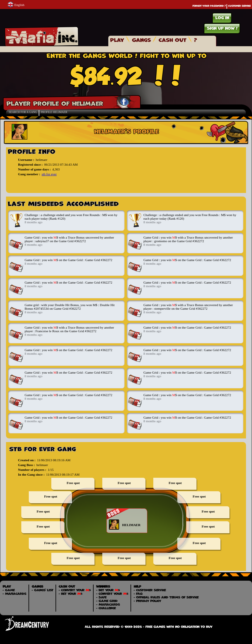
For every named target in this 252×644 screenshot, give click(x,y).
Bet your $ (72, 594)
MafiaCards (15, 594)
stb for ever (49, 174)
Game (10, 590)
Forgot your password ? (209, 6)
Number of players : (32, 470)
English (16, 4)
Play (117, 40)
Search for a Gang (23, 112)
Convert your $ (76, 590)
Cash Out (172, 40)
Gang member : (29, 174)
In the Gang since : (31, 474)
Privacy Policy (148, 601)
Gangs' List (43, 590)
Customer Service (239, 6)
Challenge (107, 608)
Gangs (141, 40)
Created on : (27, 460)
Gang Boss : (26, 465)
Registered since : (30, 164)
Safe (102, 597)
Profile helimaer (54, 112)
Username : (26, 160)
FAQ (139, 594)
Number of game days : (34, 169)
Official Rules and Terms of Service (167, 597)
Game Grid (108, 601)
